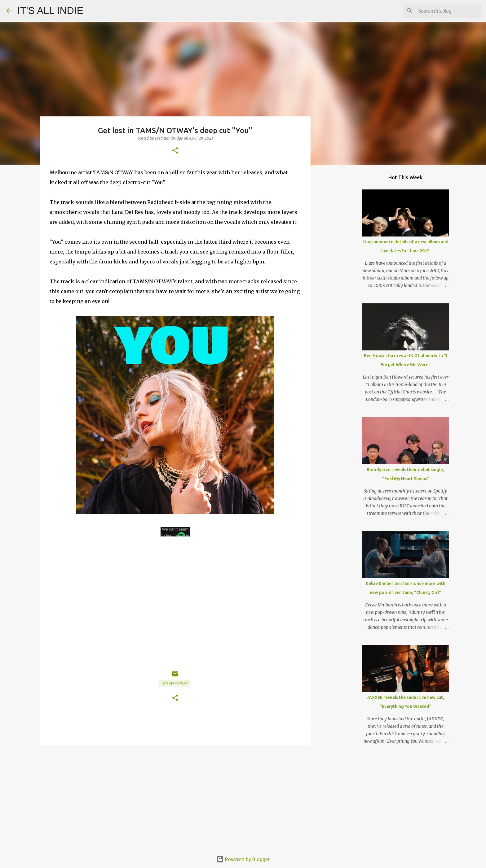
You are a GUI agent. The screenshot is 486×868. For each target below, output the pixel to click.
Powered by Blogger (243, 859)
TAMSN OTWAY (174, 683)
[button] (175, 151)
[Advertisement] (175, 797)
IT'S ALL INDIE (50, 11)
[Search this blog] (448, 11)
